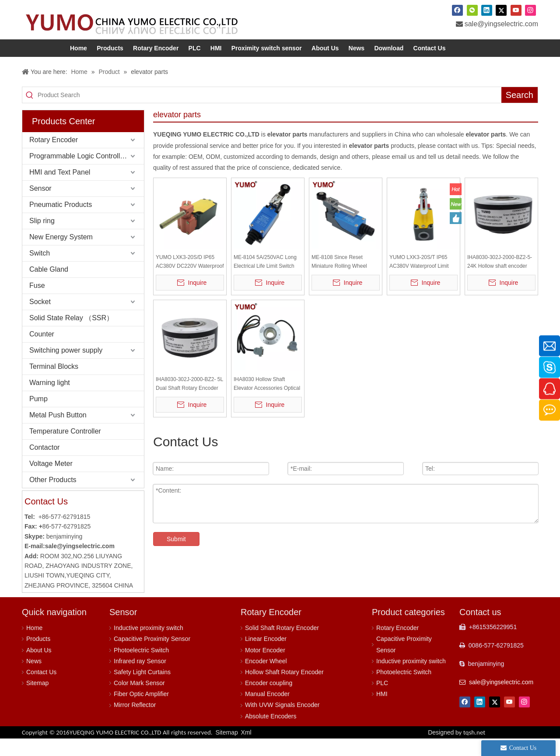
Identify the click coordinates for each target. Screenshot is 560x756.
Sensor (40, 206)
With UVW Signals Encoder (282, 722)
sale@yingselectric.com (501, 24)
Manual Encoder (267, 711)
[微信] (472, 10)
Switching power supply (66, 368)
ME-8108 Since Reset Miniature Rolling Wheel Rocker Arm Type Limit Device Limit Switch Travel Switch (342, 280)
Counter (42, 352)
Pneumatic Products (61, 222)
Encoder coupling (269, 700)
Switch (40, 271)
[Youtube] (516, 10)
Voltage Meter (51, 481)
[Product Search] (269, 112)
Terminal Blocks (54, 384)
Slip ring (42, 238)
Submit (176, 556)
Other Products (53, 497)
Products (38, 656)
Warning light (50, 400)
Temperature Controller (65, 449)
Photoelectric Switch (141, 668)
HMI (382, 711)
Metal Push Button (58, 432)
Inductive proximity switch (149, 645)
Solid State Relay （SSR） (71, 335)
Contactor (44, 465)
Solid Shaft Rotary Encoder (282, 645)
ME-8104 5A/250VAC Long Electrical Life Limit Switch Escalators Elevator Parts (265, 280)
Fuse (37, 303)
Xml (246, 750)
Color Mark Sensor (139, 700)
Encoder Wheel (266, 679)
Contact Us (41, 689)
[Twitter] (501, 10)
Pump (38, 416)
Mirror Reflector (135, 722)
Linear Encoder (266, 656)
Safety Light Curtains (142, 689)
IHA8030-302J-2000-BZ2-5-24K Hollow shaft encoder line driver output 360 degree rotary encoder (501, 280)
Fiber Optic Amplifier (141, 711)
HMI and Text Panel (60, 190)
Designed (457, 750)
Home (34, 645)
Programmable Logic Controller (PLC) (87, 173)
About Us (39, 668)
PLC (382, 700)
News (34, 679)
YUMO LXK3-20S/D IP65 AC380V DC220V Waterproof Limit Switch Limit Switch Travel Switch (190, 280)
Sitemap (37, 700)
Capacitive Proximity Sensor (152, 656)
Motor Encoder (265, 668)
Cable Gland (49, 287)
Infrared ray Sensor (140, 679)
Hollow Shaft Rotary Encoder (284, 689)
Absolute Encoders (271, 734)
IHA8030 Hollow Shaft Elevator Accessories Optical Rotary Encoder (267, 402)
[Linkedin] (487, 10)
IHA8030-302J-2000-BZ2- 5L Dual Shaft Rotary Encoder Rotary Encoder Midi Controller (189, 402)
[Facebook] (457, 10)
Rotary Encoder (54, 157)
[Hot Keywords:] (520, 112)
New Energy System (61, 254)
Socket (40, 319)
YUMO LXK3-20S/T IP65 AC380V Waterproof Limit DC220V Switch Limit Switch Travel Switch (422, 280)
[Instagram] (530, 10)
